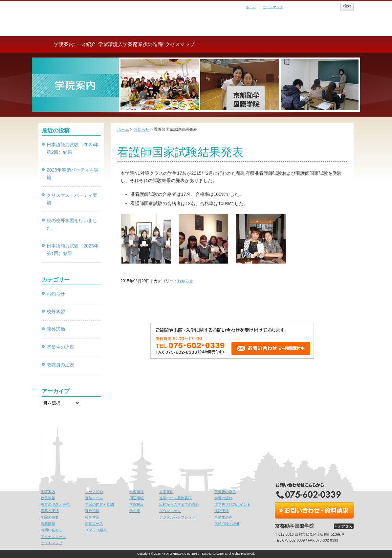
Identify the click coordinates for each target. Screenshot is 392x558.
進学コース (94, 498)
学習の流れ (223, 498)
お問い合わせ (52, 530)
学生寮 (135, 511)
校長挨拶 (48, 498)
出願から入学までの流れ (179, 504)
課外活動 (56, 329)
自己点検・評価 (227, 523)
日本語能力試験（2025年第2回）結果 (73, 148)
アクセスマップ (327, 44)
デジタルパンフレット (177, 517)
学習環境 (170, 44)
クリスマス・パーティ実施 (72, 199)
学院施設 (137, 504)
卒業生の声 (223, 517)
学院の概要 (50, 517)
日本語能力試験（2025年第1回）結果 (73, 250)
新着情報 (48, 523)
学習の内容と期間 (99, 504)
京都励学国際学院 (88, 16)
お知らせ (185, 281)
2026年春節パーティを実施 (73, 174)
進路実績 (222, 511)
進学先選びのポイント (232, 504)
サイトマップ (273, 7)
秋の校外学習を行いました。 (72, 224)
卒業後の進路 (275, 44)
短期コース (94, 523)
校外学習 (56, 312)
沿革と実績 (50, 511)
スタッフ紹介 (96, 530)
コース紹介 (117, 44)
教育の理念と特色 (55, 504)
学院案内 (65, 44)
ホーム (251, 7)
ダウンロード (170, 511)
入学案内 (222, 44)
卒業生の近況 (60, 347)
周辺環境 (137, 498)
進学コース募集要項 (175, 498)
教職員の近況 (60, 365)
